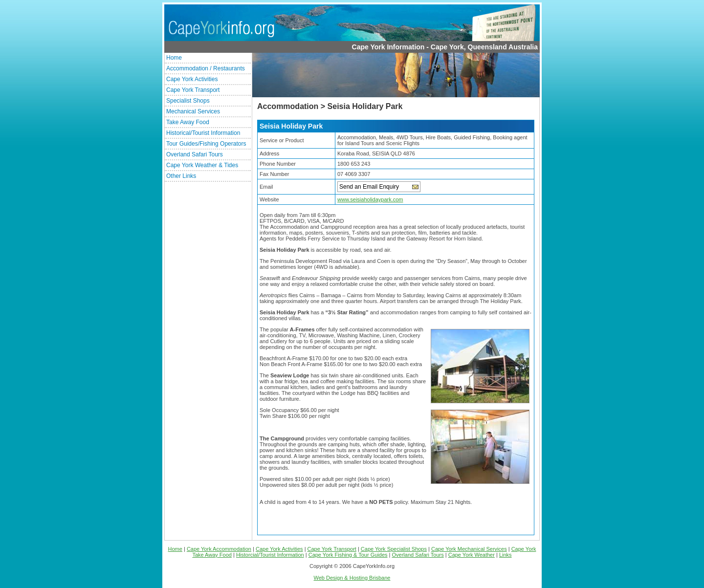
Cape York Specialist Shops (394, 549)
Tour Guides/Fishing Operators (206, 144)
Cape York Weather (472, 555)
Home (174, 58)
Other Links (181, 176)
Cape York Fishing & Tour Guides (348, 555)
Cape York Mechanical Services (469, 549)
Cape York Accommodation (219, 549)
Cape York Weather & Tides (202, 165)
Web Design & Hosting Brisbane (352, 578)
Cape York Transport (193, 90)
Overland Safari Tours (195, 154)
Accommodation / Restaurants (206, 68)
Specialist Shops (188, 101)
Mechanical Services (193, 111)
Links (506, 555)
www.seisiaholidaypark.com (370, 199)
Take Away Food (188, 122)
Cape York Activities (192, 79)
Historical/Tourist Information (203, 133)
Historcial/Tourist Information (270, 555)
